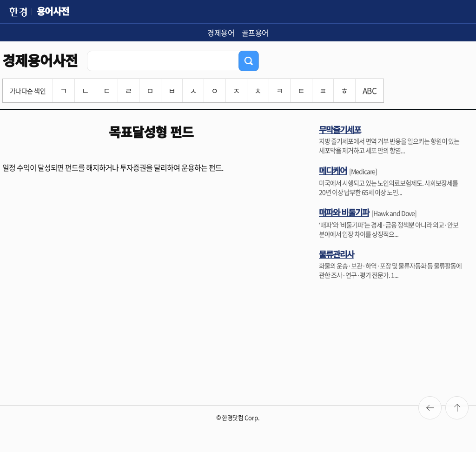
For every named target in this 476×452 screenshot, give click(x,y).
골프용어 (255, 33)
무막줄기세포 (340, 129)
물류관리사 (336, 254)
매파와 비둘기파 (344, 212)
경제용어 (221, 33)
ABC (370, 90)
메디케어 (333, 170)
